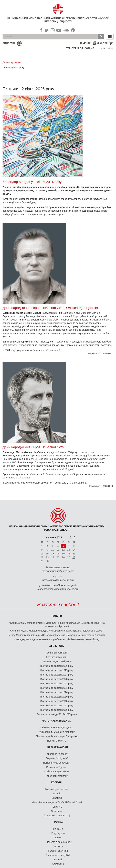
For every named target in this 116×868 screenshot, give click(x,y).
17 (53, 554)
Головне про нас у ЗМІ (58, 855)
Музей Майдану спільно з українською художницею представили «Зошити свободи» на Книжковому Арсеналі (57, 625)
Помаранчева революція (57, 763)
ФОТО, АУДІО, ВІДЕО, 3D (57, 721)
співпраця (9, 43)
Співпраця (58, 864)
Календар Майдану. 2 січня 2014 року (32, 182)
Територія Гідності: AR (80, 48)
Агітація (57, 794)
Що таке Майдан (57, 747)
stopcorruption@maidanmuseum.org (58, 589)
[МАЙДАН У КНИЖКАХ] (57, 816)
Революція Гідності (57, 767)
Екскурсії (102, 43)
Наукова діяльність (57, 657)
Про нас (58, 822)
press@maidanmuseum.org (58, 580)
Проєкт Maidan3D (57, 741)
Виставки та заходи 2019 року (57, 697)
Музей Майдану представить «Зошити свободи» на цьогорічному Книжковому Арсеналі (57, 635)
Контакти (58, 829)
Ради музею (58, 833)
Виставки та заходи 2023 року (57, 679)
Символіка (57, 811)
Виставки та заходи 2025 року (57, 670)
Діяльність (57, 646)
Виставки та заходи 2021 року (57, 688)
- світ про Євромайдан (57, 771)
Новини (57, 616)
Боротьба (57, 798)
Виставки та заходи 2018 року (57, 701)
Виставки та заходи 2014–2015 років (57, 714)
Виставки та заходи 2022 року (57, 683)
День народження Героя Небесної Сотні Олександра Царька (50, 308)
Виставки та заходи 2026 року (57, 666)
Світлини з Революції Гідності (57, 727)
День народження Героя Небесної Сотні (34, 447)
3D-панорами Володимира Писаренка (57, 736)
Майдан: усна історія (57, 789)
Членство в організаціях (58, 842)
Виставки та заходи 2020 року (57, 692)
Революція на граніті (57, 754)
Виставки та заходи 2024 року (57, 675)
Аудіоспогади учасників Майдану (57, 732)
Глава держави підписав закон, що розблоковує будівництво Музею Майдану (57, 639)
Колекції (57, 782)
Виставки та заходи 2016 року (57, 710)
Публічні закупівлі (58, 851)
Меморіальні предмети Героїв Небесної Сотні (57, 802)
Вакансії (58, 860)
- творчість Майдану (57, 776)
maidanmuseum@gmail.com (58, 571)
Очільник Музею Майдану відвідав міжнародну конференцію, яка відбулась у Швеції (57, 631)
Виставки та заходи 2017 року (57, 705)
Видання (86, 43)
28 (74, 557)
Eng (111, 48)
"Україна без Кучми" (57, 758)
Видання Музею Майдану (57, 661)
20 (68, 554)
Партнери (58, 838)
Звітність (58, 846)
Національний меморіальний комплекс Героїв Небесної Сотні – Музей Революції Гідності (58, 20)
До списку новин (12, 62)
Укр (103, 48)
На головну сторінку (13, 67)
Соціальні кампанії (57, 653)
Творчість (57, 807)
